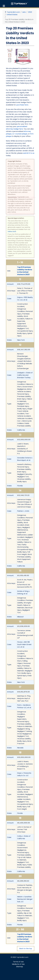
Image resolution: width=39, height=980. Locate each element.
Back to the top (26, 949)
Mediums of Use (18, 964)
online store (12, 232)
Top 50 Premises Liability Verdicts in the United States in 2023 (25, 938)
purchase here (22, 105)
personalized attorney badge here (17, 128)
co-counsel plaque (20, 134)
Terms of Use (18, 962)
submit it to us (29, 153)
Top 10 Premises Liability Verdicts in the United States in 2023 (25, 271)
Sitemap (20, 967)
